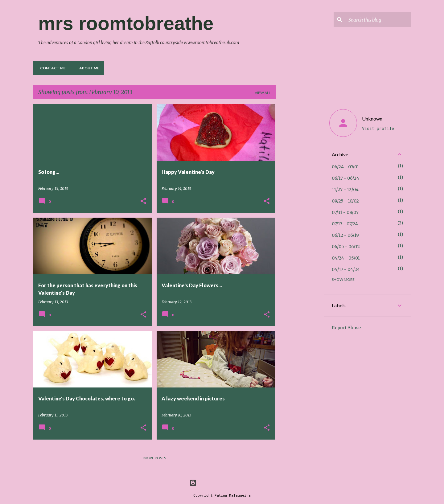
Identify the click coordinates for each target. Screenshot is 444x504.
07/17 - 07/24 (345, 224)
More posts (155, 458)
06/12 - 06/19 (345, 235)
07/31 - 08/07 (345, 212)
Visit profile (378, 128)
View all (263, 93)
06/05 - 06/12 (346, 247)
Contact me (51, 68)
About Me (87, 68)
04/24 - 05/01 (346, 258)
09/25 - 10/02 (345, 201)
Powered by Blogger (222, 483)
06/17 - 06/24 (345, 178)
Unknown (372, 119)
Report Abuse (346, 328)
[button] (143, 201)
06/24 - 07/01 (345, 167)
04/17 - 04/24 (346, 269)
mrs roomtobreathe (126, 23)
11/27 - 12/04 (345, 190)
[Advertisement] (300, 197)
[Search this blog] (378, 20)
